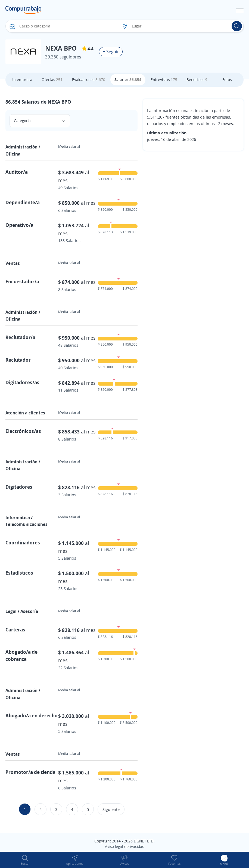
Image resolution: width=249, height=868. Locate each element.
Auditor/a (17, 172)
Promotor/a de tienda (30, 772)
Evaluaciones (89, 80)
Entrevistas (164, 80)
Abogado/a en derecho (32, 715)
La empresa (22, 80)
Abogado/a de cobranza (21, 655)
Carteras (15, 630)
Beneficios (197, 80)
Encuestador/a (22, 281)
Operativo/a (19, 225)
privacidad (135, 846)
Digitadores (19, 487)
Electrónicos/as (23, 431)
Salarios (128, 80)
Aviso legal (114, 846)
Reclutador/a (20, 337)
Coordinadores (23, 542)
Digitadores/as (22, 382)
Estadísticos (19, 573)
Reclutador (18, 360)
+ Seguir (111, 52)
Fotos (227, 80)
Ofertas (52, 80)
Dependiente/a (23, 202)
